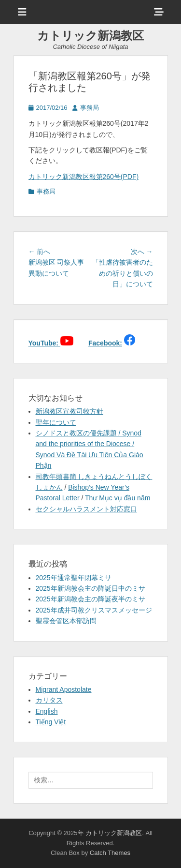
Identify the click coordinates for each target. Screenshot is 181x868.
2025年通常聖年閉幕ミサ (74, 578)
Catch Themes (110, 853)
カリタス (49, 700)
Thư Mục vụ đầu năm (118, 498)
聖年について (56, 422)
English (47, 711)
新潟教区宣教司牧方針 (70, 411)
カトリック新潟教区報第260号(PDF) (84, 177)
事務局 (90, 108)
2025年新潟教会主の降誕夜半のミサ (90, 599)
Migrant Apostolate (64, 689)
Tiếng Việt (51, 722)
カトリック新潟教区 (90, 36)
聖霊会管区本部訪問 (66, 621)
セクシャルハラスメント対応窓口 (86, 509)
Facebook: (105, 343)
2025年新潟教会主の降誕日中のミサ (90, 588)
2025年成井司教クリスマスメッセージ (94, 610)
